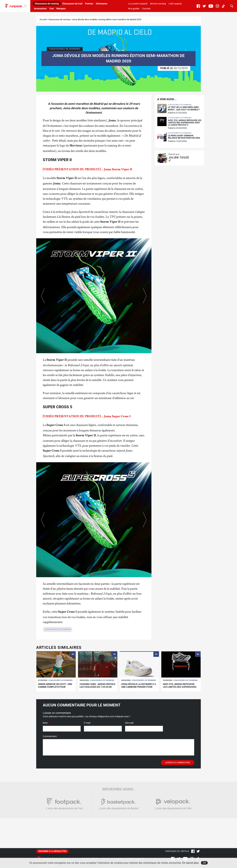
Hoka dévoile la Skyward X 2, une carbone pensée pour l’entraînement (139, 687)
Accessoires (40, 9)
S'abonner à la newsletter (52, 851)
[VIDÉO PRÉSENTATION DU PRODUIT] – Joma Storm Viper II (87, 170)
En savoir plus (191, 863)
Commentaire (50, 736)
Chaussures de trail (72, 4)
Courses (146, 9)
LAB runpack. (175, 4)
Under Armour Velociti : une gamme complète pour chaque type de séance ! (55, 687)
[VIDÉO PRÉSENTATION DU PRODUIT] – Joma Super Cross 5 (87, 417)
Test (52, 9)
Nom (46, 723)
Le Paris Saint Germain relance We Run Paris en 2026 (184, 137)
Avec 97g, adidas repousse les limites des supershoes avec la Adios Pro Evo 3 (185, 123)
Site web (129, 723)
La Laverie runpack (138, 4)
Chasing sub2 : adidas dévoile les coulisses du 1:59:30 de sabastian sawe (98, 687)
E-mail (88, 723)
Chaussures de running (47, 4)
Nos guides (134, 9)
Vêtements (102, 4)
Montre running (158, 4)
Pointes (89, 4)
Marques (61, 9)
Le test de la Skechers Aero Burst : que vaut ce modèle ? (184, 108)
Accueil (43, 19)
